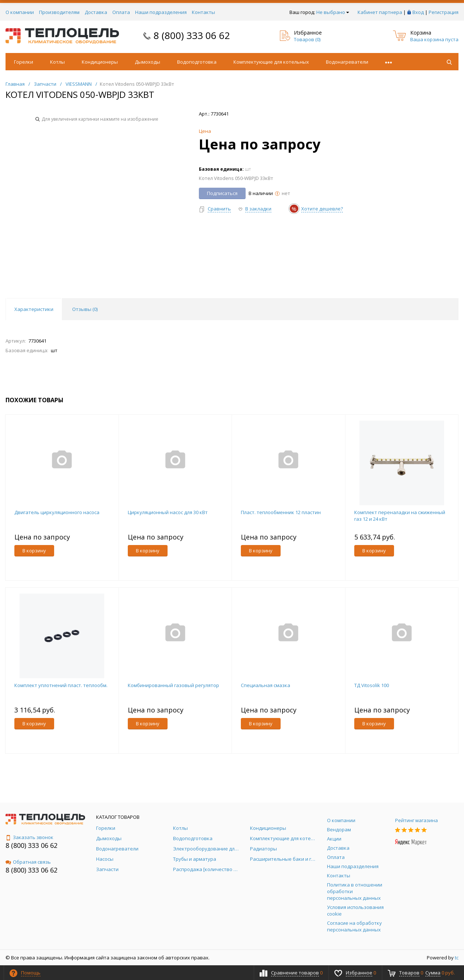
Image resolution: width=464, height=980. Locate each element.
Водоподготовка (197, 62)
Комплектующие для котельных (271, 62)
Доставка (96, 12)
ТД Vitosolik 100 (372, 685)
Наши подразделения (161, 12)
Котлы (57, 62)
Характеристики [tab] (34, 309)
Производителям (59, 12)
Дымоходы (147, 62)
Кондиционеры (100, 62)
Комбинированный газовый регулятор (173, 685)
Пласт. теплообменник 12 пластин (281, 512)
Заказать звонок (29, 837)
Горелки (24, 62)
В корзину (34, 551)
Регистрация (444, 12)
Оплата (121, 12)
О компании (20, 12)
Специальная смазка (266, 685)
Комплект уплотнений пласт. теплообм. (61, 685)
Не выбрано (333, 12)
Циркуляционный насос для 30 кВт (168, 512)
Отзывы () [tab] (85, 309)
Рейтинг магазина (416, 820)
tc (457, 958)
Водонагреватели (347, 62)
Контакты (203, 12)
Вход (418, 12)
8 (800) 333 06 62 (192, 35)
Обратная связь (28, 862)
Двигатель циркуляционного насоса (57, 512)
